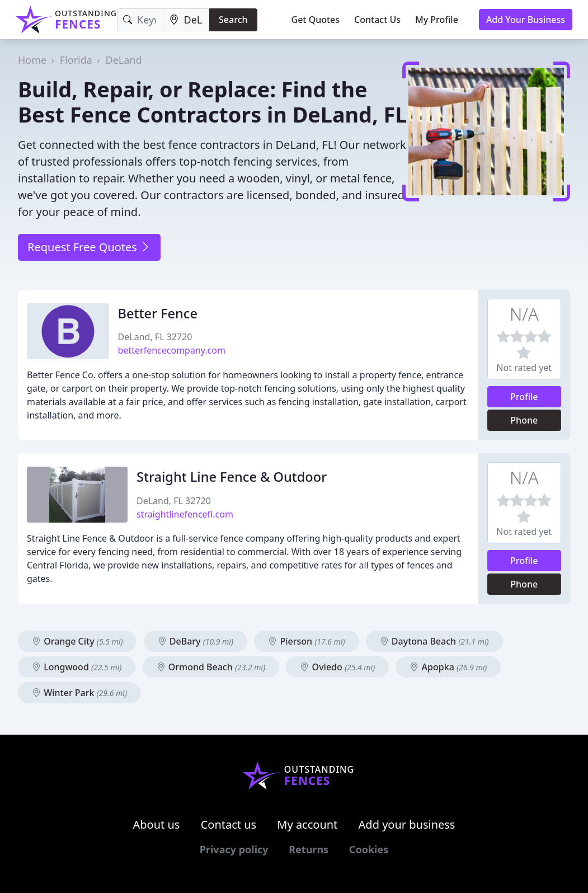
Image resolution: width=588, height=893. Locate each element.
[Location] (187, 20)
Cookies (369, 849)
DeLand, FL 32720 (155, 337)
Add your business (407, 824)
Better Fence (158, 313)
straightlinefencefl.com (185, 514)
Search (233, 20)
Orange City (77, 641)
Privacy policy (234, 849)
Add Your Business (526, 20)
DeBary (196, 641)
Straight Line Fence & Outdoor (232, 477)
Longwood (77, 667)
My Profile (437, 20)
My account (307, 824)
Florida (76, 60)
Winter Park (79, 693)
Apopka (448, 667)
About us (157, 824)
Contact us (229, 824)
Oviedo (337, 667)
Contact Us (377, 20)
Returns (309, 849)
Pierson (306, 641)
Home (32, 60)
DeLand (124, 60)
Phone (524, 420)
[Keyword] (140, 20)
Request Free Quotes (89, 247)
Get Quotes (316, 20)
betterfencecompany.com (172, 350)
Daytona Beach (434, 641)
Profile (524, 397)
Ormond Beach (211, 667)
